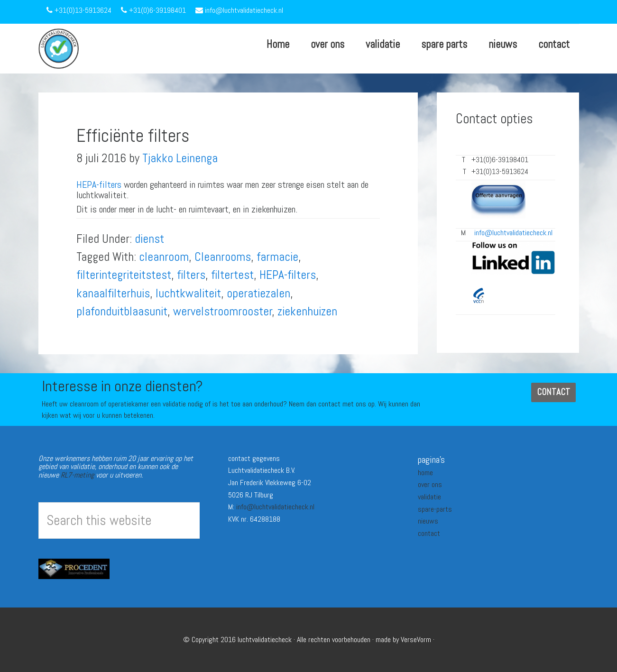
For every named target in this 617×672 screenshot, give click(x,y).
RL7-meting (77, 475)
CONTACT (553, 392)
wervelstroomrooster (223, 311)
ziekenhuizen (307, 311)
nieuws (428, 521)
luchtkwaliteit (188, 293)
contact (429, 533)
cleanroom (164, 257)
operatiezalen (258, 293)
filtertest (232, 275)
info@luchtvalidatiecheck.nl (275, 507)
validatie (429, 497)
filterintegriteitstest (124, 275)
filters (191, 275)
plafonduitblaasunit (122, 311)
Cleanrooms (223, 257)
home (425, 473)
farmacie (277, 257)
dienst (149, 239)
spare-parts (435, 509)
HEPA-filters (99, 184)
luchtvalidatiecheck (265, 640)
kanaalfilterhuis (113, 293)
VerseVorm (416, 640)
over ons (430, 484)
